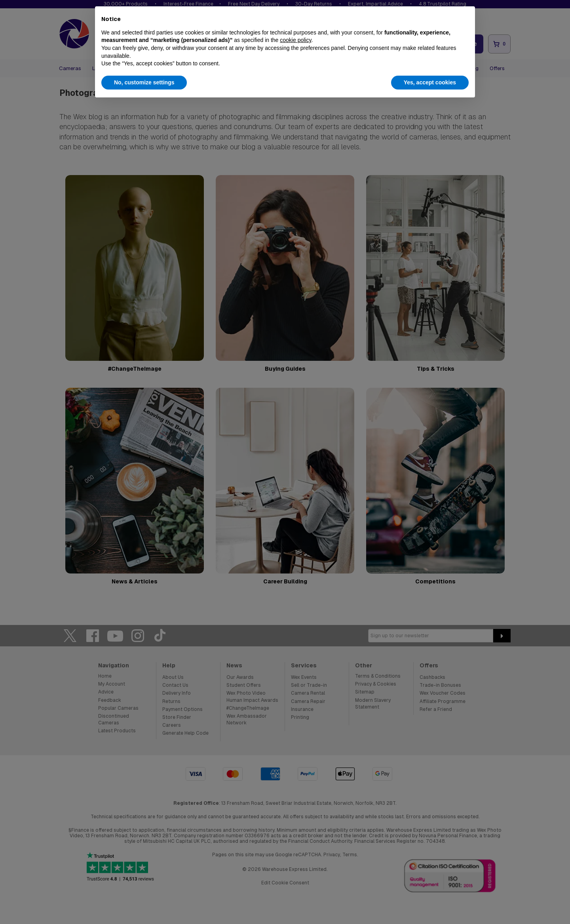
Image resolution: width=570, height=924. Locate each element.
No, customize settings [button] (144, 82)
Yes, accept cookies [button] (430, 82)
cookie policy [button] (295, 40)
